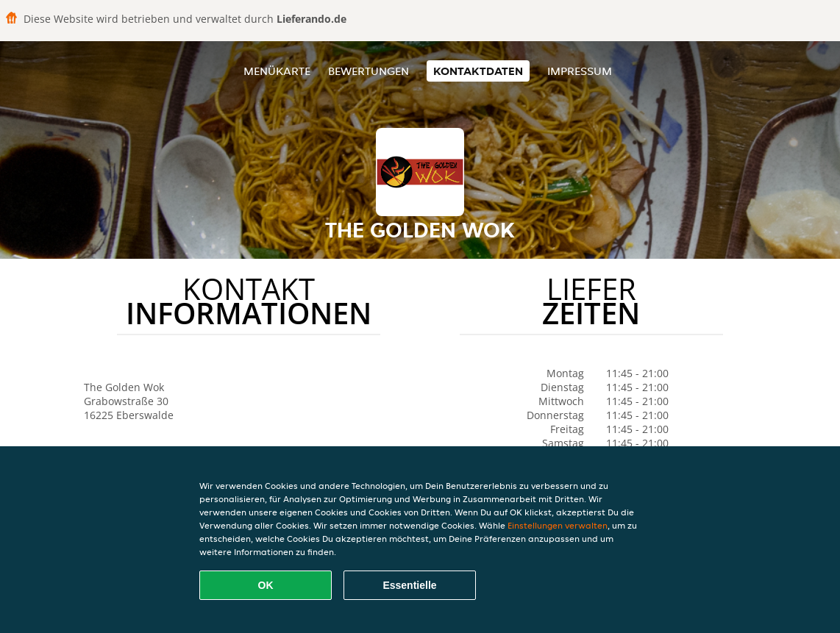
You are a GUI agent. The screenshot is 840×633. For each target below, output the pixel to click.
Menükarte (277, 71)
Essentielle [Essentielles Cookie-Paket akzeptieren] (409, 585)
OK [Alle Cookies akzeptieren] (266, 585)
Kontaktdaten (478, 71)
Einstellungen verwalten (558, 525)
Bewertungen (369, 71)
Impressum (580, 71)
